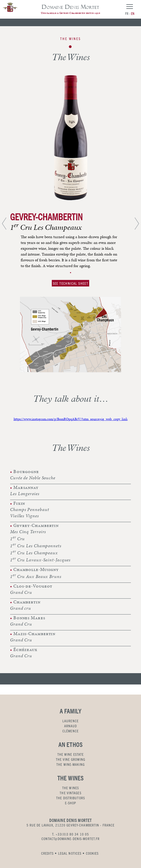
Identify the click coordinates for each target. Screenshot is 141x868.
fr (127, 13)
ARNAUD (71, 726)
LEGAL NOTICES (70, 853)
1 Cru (17, 538)
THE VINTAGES (70, 793)
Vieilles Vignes (25, 516)
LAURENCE (70, 721)
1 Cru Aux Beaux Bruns (36, 576)
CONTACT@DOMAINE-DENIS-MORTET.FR (71, 839)
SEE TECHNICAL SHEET (71, 283)
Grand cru (21, 608)
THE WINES (70, 788)
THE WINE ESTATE (71, 754)
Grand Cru (21, 592)
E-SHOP (71, 803)
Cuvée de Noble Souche (33, 478)
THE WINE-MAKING (70, 764)
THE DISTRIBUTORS (70, 798)
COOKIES (92, 853)
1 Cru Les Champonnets (36, 545)
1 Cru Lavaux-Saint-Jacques (40, 559)
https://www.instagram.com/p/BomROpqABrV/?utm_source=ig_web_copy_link (71, 419)
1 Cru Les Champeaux (34, 552)
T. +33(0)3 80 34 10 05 (71, 834)
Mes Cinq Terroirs (28, 532)
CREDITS (48, 853)
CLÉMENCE (70, 731)
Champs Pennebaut (30, 509)
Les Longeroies (25, 494)
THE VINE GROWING (71, 759)
